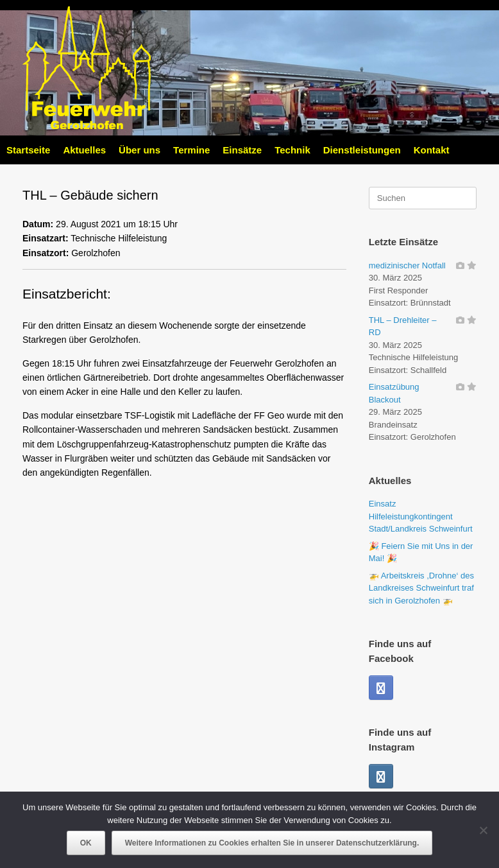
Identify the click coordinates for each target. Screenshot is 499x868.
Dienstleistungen (362, 150)
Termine (191, 150)
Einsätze (242, 150)
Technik (292, 150)
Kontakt (432, 150)
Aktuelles (84, 150)
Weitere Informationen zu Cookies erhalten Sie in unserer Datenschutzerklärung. (272, 843)
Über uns (140, 150)
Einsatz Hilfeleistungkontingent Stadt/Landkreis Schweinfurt (421, 516)
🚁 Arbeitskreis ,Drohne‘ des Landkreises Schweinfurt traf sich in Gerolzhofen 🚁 (421, 588)
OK (86, 843)
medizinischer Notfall (407, 265)
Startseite (28, 150)
